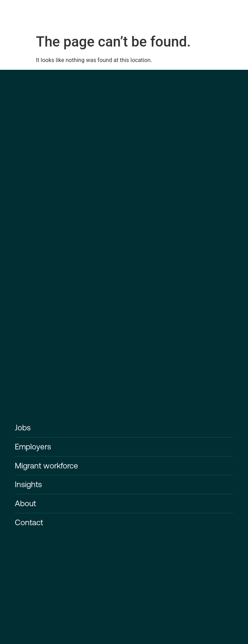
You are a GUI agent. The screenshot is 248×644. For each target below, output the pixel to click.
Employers (33, 447)
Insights (28, 484)
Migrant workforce (46, 466)
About (25, 503)
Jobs (23, 428)
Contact (29, 522)
